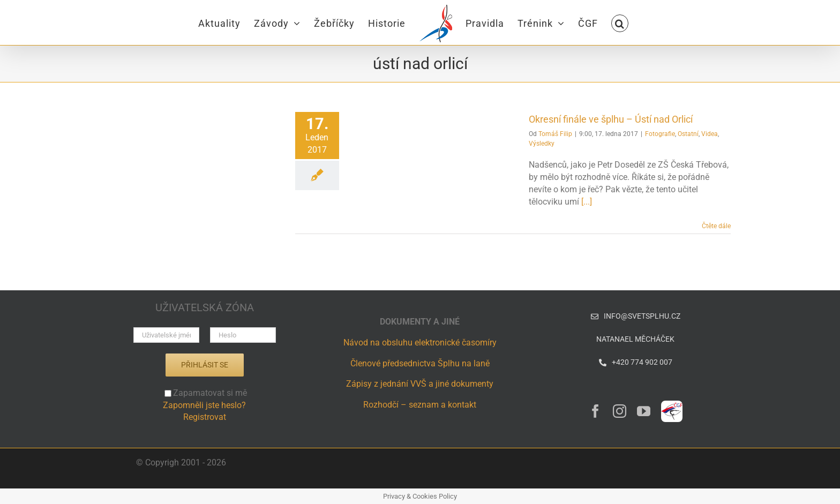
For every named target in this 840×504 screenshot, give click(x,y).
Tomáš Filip (555, 134)
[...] (587, 202)
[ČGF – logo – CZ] (672, 405)
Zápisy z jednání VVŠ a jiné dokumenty (420, 384)
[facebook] (595, 411)
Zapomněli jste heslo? (204, 405)
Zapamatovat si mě (206, 393)
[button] (620, 22)
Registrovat (205, 417)
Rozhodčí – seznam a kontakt (420, 405)
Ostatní (688, 134)
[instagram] (620, 411)
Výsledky (542, 144)
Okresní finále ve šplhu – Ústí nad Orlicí (611, 119)
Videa (710, 134)
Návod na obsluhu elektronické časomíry (420, 343)
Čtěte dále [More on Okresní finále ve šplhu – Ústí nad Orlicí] (716, 226)
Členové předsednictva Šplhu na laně (420, 363)
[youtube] (644, 411)
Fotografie (660, 134)
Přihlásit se (205, 365)
